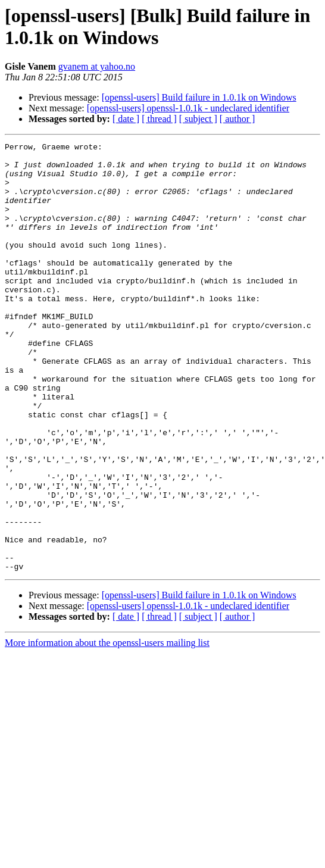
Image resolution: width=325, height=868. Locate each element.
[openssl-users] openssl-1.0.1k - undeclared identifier (188, 108)
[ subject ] (198, 119)
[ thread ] (159, 119)
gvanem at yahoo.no (97, 66)
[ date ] (126, 119)
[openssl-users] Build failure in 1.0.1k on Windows (199, 97)
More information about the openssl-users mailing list (107, 728)
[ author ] (237, 119)
